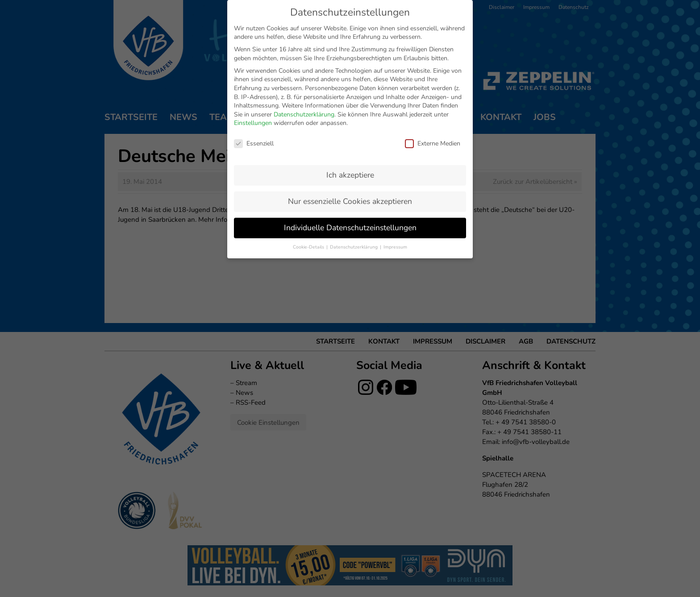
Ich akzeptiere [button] (350, 87)
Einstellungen (253, 35)
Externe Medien (433, 55)
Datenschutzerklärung (304, 26)
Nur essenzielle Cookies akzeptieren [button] (350, 113)
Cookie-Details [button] (309, 159)
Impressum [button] (395, 159)
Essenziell (254, 55)
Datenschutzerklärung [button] (354, 159)
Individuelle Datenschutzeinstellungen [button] (350, 139)
